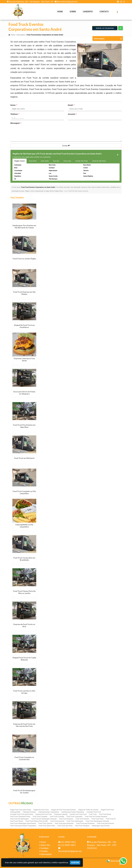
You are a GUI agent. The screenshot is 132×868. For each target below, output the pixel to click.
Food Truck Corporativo (75, 817)
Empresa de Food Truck (44, 814)
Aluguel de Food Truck (41, 810)
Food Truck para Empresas (85, 823)
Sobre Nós (45, 845)
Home (60, 12)
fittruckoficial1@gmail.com (67, 2)
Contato (104, 12)
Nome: (14, 105)
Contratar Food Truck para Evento (22, 814)
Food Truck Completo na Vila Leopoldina (24, 492)
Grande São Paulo (82, 161)
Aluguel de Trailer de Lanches (88, 810)
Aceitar (75, 863)
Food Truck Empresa (66, 819)
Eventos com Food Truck (78, 814)
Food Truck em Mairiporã (24, 458)
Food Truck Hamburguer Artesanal (97, 821)
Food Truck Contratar (57, 817)
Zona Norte (33, 161)
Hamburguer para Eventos (101, 826)
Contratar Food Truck (94, 812)
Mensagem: (16, 123)
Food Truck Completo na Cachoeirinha (24, 758)
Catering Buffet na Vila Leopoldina (24, 526)
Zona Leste (67, 161)
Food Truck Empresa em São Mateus (24, 293)
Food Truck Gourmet (57, 821)
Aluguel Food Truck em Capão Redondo (24, 659)
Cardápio (88, 12)
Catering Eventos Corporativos (49, 812)
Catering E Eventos (29, 812)
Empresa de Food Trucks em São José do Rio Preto (24, 725)
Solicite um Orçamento (105, 28)
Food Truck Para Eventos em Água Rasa (24, 426)
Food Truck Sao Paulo (65, 826)
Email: (71, 105)
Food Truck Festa (97, 819)
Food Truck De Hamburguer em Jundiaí (24, 791)
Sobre (73, 12)
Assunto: (72, 114)
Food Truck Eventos (82, 819)
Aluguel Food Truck (107, 810)
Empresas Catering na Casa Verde (24, 359)
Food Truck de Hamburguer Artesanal (44, 819)
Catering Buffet (15, 812)
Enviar (66, 146)
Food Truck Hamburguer (75, 821)
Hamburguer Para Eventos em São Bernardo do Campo (24, 226)
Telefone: (15, 114)
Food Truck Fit (111, 819)
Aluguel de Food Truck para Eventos (63, 810)
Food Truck (93, 814)
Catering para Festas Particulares (73, 812)
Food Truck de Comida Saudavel (96, 817)
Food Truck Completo (40, 817)
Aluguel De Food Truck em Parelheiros (24, 326)
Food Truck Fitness (17, 821)
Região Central (20, 161)
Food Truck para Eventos (106, 823)
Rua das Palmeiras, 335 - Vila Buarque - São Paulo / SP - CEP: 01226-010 (102, 845)
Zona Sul (56, 161)
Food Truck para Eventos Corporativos (23, 826)
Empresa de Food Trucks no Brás (24, 625)
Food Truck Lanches (45, 823)
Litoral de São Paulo (99, 161)
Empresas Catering (61, 814)
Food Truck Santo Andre (47, 826)
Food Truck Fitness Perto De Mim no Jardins (24, 592)
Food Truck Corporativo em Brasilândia (24, 559)
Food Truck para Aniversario (64, 823)
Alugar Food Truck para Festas (21, 810)
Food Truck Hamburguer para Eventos (23, 823)
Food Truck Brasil (105, 814)
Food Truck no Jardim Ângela (24, 259)
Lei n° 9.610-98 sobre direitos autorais (76, 191)
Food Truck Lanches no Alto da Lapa (24, 692)
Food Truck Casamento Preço (20, 817)
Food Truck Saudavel (82, 826)
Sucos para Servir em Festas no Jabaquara (24, 393)
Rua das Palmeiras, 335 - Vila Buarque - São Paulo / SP (31, 2)
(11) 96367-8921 (68, 842)
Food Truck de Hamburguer (19, 819)
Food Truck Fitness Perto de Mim (37, 821)
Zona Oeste (45, 161)
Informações (46, 854)
